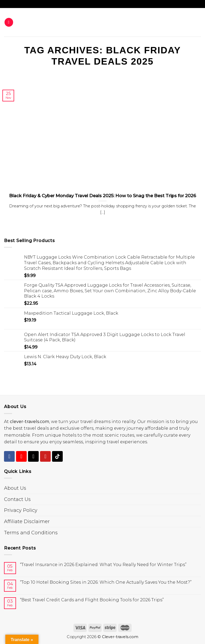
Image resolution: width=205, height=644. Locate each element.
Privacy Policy (21, 510)
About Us (15, 488)
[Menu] (9, 22)
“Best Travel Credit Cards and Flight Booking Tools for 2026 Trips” (92, 600)
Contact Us (17, 499)
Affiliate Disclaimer (27, 521)
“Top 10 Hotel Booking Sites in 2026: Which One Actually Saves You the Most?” (106, 582)
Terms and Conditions (31, 533)
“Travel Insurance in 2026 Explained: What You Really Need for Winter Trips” (103, 565)
